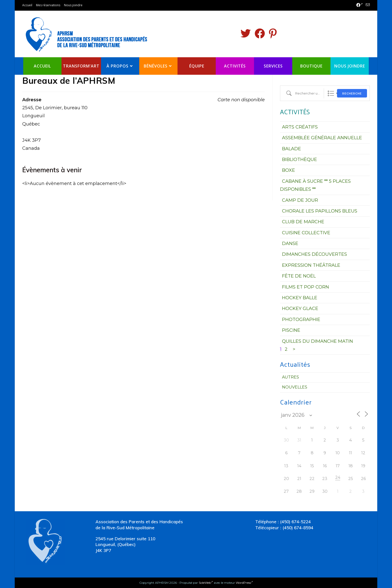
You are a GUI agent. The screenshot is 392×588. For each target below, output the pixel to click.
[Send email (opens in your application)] (367, 5)
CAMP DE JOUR (300, 200)
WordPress (244, 583)
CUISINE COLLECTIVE (306, 233)
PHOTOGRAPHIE (301, 319)
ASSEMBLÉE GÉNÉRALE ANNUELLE (322, 138)
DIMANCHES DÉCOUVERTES (314, 254)
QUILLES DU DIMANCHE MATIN (317, 341)
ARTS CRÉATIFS (300, 127)
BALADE (291, 149)
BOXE (288, 170)
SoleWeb (206, 583)
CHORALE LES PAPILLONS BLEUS (320, 211)
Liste (331, 93)
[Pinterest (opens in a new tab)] (273, 33)
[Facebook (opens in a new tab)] (359, 5)
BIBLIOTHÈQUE (299, 159)
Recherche (352, 93)
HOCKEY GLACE (300, 308)
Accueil (27, 5)
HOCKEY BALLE (300, 298)
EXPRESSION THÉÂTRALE (311, 265)
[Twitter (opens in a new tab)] (246, 33)
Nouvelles (295, 387)
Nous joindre (73, 5)
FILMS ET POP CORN (305, 287)
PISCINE (291, 330)
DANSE (290, 243)
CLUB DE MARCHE (303, 222)
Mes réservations (48, 5)
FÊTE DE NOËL (299, 276)
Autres (290, 377)
